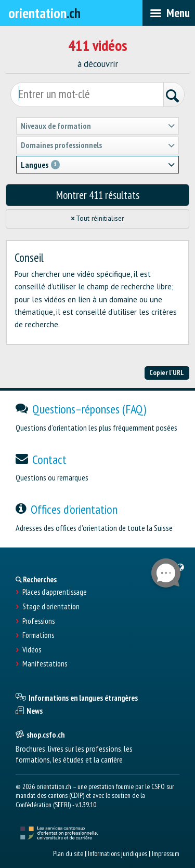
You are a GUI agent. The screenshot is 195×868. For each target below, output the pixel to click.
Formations (38, 635)
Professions (38, 621)
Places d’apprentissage (55, 592)
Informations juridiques (118, 853)
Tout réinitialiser (98, 218)
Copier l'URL (167, 372)
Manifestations (45, 664)
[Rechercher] (174, 96)
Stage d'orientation (51, 607)
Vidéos (32, 650)
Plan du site (68, 853)
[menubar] (169, 13)
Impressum (166, 853)
